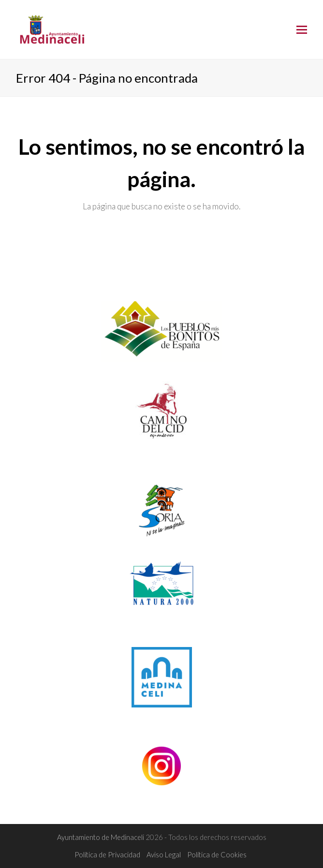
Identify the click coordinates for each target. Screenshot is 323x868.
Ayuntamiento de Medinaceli (101, 837)
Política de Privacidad (107, 854)
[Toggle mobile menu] (302, 29)
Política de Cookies (217, 854)
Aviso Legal (164, 854)
